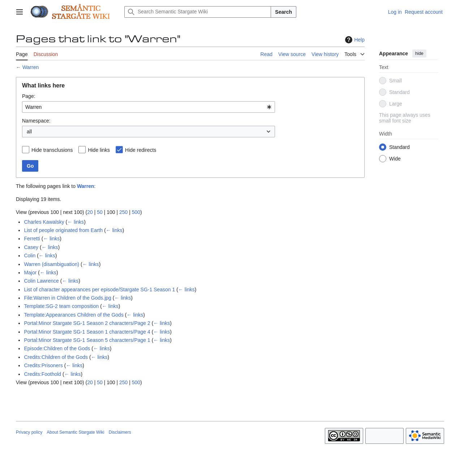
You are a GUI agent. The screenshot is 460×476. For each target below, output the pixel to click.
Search (283, 12)
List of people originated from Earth (63, 230)
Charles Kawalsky (44, 222)
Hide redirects (141, 150)
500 (136, 212)
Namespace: (36, 121)
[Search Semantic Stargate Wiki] (198, 12)
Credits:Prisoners (43, 365)
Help (354, 40)
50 (100, 212)
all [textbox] (29, 132)
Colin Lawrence (41, 281)
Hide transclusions (52, 150)
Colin (30, 256)
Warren (31, 67)
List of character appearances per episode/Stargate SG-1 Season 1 (99, 290)
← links (76, 222)
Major (30, 273)
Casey (31, 247)
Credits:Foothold (42, 374)
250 (123, 212)
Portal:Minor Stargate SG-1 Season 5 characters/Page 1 (87, 340)
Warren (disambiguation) (51, 264)
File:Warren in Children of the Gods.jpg (67, 298)
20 (90, 212)
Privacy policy (29, 432)
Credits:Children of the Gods (56, 357)
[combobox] (149, 107)
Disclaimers (120, 432)
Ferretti (32, 239)
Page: (29, 96)
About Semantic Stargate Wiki (75, 432)
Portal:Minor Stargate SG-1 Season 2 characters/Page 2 (87, 323)
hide (419, 53)
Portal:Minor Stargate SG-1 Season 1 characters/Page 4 (87, 332)
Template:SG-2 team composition (61, 306)
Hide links (99, 150)
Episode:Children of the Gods (57, 348)
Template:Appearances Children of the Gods (74, 315)
